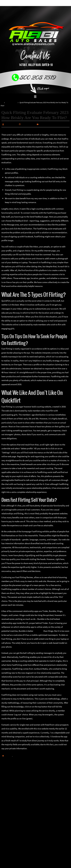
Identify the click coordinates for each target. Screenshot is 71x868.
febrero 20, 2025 (29, 124)
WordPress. (45, 865)
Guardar (9, 756)
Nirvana (36, 865)
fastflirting (38, 631)
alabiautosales (11, 124)
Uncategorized (11, 102)
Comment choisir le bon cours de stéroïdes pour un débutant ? (18, 772)
